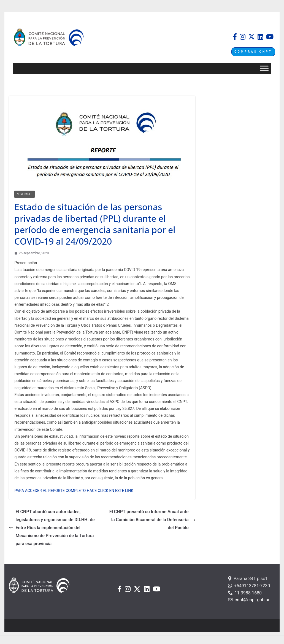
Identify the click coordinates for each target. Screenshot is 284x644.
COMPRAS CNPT (253, 52)
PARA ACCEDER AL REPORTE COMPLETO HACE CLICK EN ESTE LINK (74, 491)
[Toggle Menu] (264, 68)
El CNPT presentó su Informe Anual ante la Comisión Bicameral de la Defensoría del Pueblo (152, 520)
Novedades (24, 194)
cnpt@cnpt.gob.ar (252, 600)
